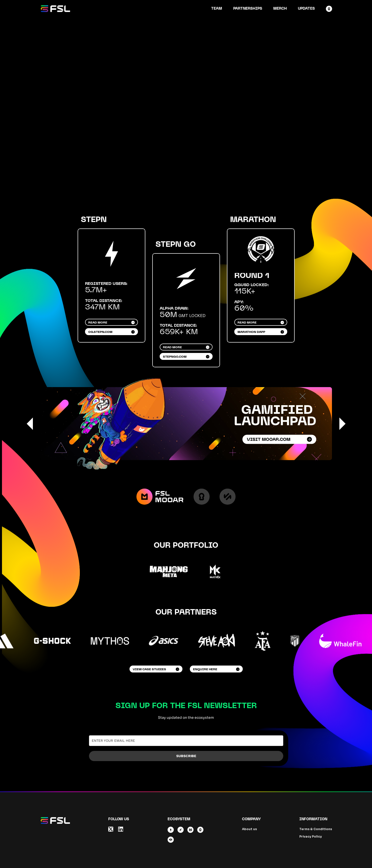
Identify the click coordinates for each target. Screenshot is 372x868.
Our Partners (186, 612)
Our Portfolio (186, 545)
